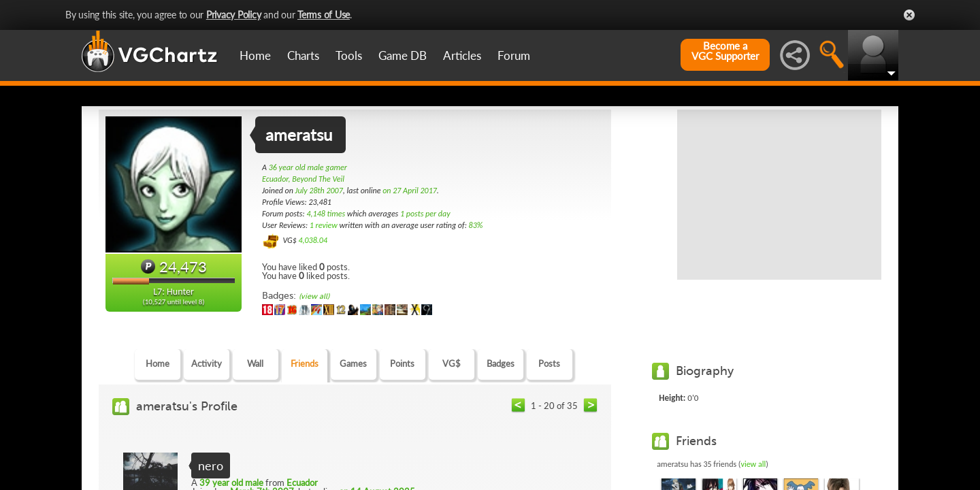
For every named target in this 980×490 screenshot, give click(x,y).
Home (255, 55)
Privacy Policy (234, 15)
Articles (462, 55)
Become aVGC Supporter (725, 51)
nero (211, 465)
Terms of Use (324, 15)
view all (754, 464)
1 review (324, 225)
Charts (303, 55)
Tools (349, 55)
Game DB (403, 55)
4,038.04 (313, 240)
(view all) (314, 296)
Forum (514, 55)
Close (909, 15)
